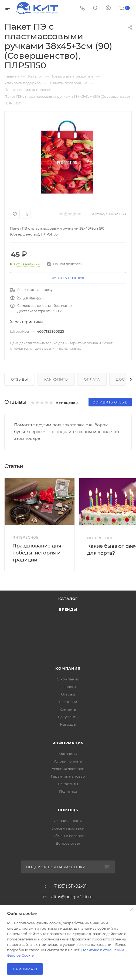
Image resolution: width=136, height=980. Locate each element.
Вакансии (68, 702)
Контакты (68, 709)
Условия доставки (68, 769)
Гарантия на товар (68, 776)
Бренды (68, 609)
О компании (68, 679)
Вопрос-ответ (68, 843)
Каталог (68, 599)
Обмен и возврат (68, 836)
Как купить (56, 379)
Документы (68, 717)
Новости (68, 687)
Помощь (68, 810)
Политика (68, 791)
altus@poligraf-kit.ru (72, 897)
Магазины (68, 754)
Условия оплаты (68, 761)
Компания (68, 668)
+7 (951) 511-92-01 (69, 886)
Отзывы (20, 379)
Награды (68, 724)
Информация (68, 743)
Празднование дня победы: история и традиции (37, 553)
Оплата (92, 379)
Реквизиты (68, 784)
